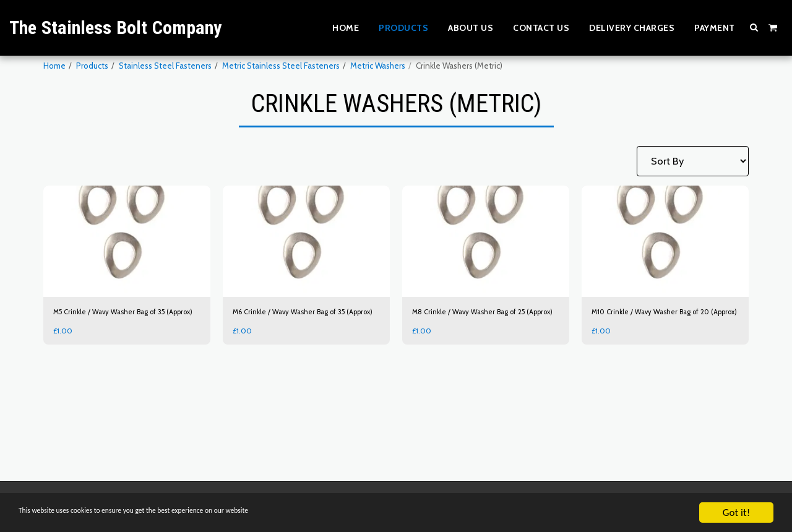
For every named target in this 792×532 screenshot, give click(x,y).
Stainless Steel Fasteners (165, 66)
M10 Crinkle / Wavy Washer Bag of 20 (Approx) (658, 319)
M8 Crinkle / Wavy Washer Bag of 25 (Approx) (476, 319)
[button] (754, 27)
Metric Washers (378, 66)
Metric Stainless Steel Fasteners (281, 66)
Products (92, 66)
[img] (127, 241)
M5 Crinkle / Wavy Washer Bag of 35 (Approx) (117, 319)
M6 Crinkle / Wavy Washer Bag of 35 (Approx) (296, 319)
